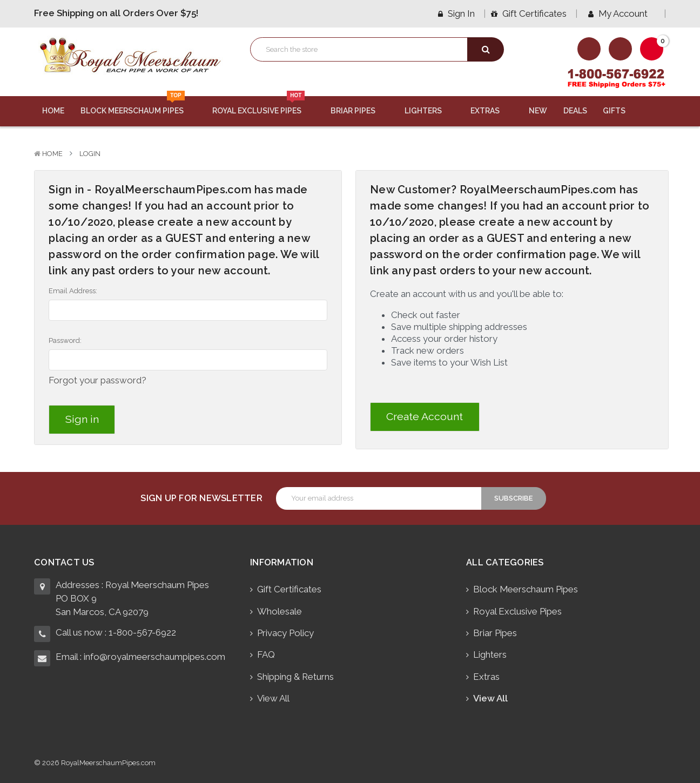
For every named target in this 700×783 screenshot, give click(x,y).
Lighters (430, 111)
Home (53, 111)
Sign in (456, 13)
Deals (575, 111)
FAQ (266, 654)
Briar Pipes (359, 111)
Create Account (425, 417)
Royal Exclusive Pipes (263, 106)
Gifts (621, 111)
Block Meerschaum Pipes (139, 106)
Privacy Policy (285, 633)
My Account (622, 13)
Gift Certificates (529, 13)
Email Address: (73, 291)
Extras (492, 111)
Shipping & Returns (295, 677)
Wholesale (280, 611)
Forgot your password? (97, 380)
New (538, 111)
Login (90, 154)
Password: (65, 340)
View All (273, 698)
